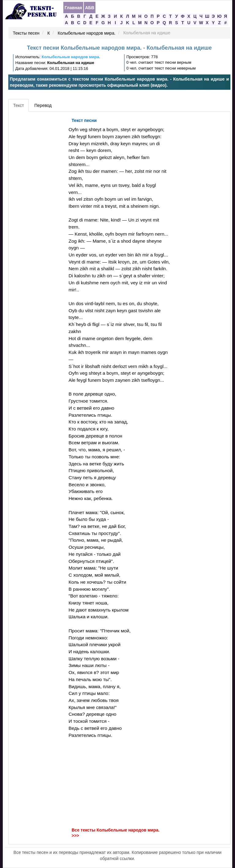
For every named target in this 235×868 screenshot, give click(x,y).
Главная (73, 8)
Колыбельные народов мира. (86, 33)
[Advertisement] (38, 207)
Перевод (43, 105)
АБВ (90, 8)
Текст (19, 105)
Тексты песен (26, 33)
